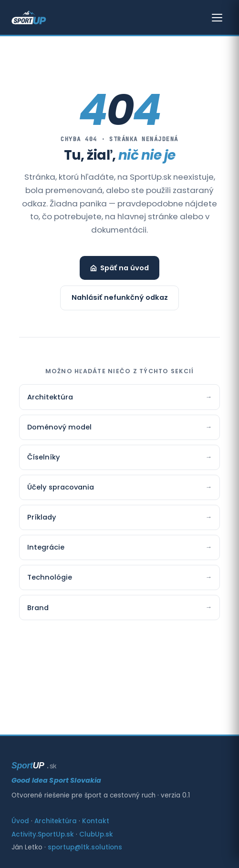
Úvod (20, 821)
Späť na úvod (119, 268)
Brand (119, 607)
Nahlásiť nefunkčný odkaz (120, 297)
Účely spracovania (119, 487)
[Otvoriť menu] (217, 18)
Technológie (119, 577)
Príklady (119, 517)
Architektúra (119, 397)
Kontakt (96, 821)
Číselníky (119, 457)
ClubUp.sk (96, 834)
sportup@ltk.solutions (85, 847)
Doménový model (119, 427)
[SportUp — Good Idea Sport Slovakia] (29, 18)
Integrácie (119, 547)
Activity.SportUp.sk (43, 834)
